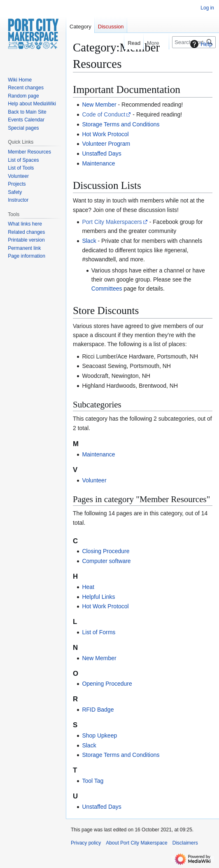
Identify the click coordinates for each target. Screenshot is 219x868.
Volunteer (94, 480)
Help (200, 44)
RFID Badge (98, 710)
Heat (88, 587)
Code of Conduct (104, 114)
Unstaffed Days (101, 154)
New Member (99, 105)
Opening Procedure (107, 684)
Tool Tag (93, 781)
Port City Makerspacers (112, 222)
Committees (107, 289)
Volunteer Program (106, 144)
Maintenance (98, 163)
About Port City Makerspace (136, 843)
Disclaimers (185, 843)
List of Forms (99, 632)
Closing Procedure (106, 551)
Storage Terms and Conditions (121, 124)
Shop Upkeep (99, 735)
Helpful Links (98, 597)
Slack (89, 241)
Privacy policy (86, 843)
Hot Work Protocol (105, 134)
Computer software (106, 561)
